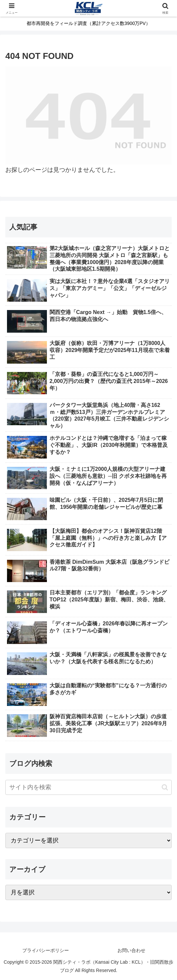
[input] (88, 787)
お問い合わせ (131, 950)
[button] (165, 787)
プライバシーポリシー (46, 950)
